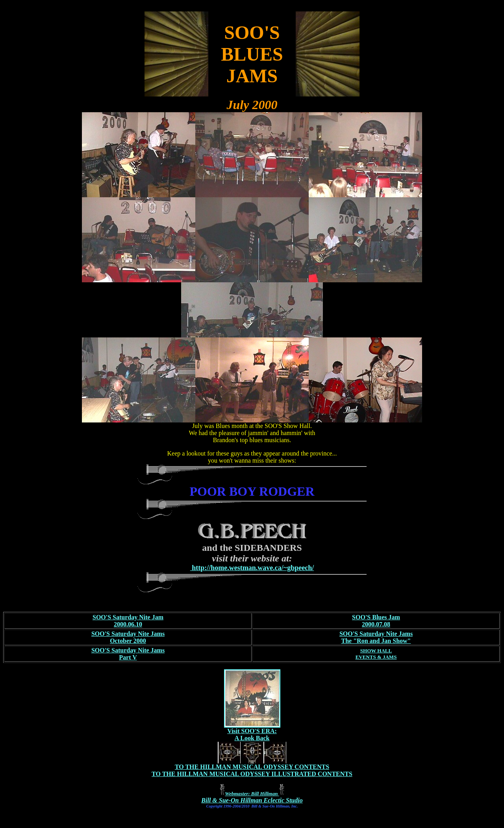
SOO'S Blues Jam (376, 617)
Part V (128, 657)
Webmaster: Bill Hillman (252, 794)
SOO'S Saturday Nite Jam (128, 617)
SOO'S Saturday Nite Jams (128, 634)
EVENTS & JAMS (376, 657)
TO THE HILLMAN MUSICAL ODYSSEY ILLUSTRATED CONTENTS (252, 774)
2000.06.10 (128, 624)
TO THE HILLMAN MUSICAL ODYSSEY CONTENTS (252, 767)
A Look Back (252, 738)
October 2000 (128, 641)
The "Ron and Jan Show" (376, 641)
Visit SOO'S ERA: (252, 731)
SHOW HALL (376, 651)
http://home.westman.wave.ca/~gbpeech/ (252, 568)
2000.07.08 (376, 624)
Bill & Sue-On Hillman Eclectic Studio (252, 800)
